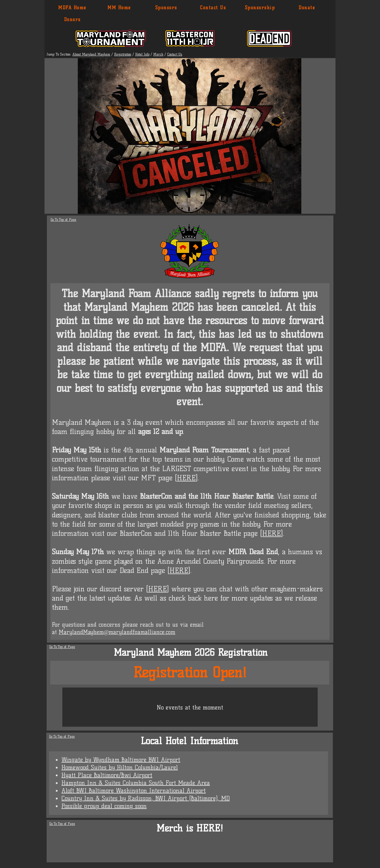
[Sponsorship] (260, 8)
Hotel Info (142, 54)
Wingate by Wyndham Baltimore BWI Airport (121, 760)
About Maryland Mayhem (91, 54)
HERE (186, 478)
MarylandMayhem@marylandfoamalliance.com (117, 632)
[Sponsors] (166, 8)
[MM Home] (119, 8)
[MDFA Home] (73, 8)
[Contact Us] (213, 8)
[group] (191, 851)
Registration (123, 54)
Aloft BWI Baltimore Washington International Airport (134, 791)
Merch (158, 54)
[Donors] (73, 20)
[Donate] (307, 8)
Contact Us (175, 54)
